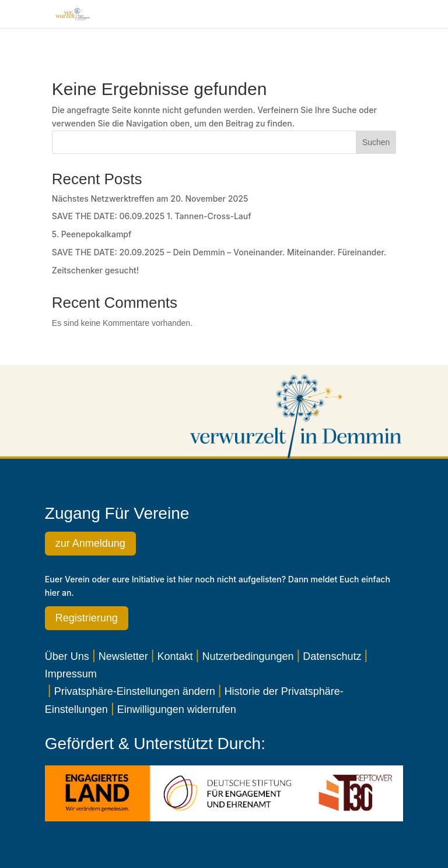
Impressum (71, 674)
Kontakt (175, 656)
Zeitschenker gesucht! (95, 270)
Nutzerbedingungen (248, 656)
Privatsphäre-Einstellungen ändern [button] (135, 691)
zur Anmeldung (90, 543)
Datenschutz (332, 656)
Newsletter (123, 656)
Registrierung (87, 618)
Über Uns (67, 656)
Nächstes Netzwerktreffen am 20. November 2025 (150, 198)
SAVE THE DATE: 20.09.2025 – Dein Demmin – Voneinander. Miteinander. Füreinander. (219, 252)
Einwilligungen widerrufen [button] (177, 709)
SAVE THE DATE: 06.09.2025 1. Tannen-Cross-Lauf (152, 216)
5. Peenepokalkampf (92, 234)
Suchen (376, 142)
